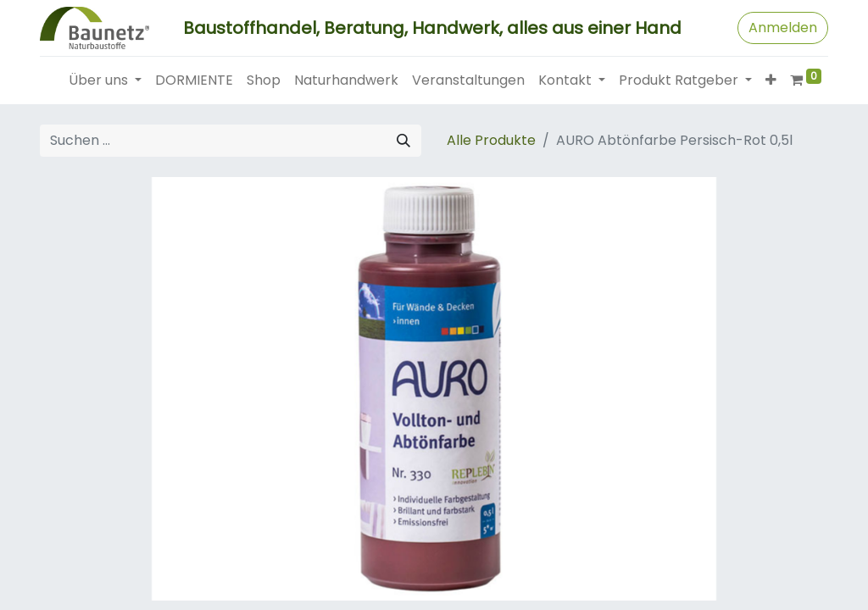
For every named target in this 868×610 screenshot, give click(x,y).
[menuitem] (194, 80)
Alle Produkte (491, 140)
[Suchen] (403, 141)
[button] (771, 80)
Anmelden (783, 28)
